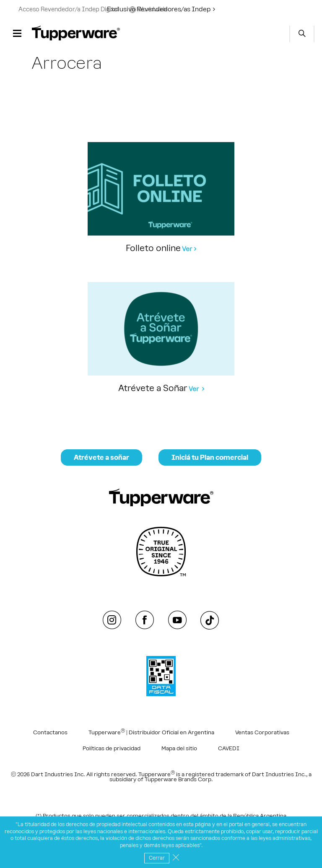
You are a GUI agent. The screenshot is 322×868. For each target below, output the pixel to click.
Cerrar (157, 858)
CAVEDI (229, 749)
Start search (302, 34)
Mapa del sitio (179, 749)
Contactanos (50, 733)
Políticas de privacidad (112, 749)
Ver (187, 249)
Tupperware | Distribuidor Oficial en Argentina (151, 732)
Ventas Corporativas (262, 733)
